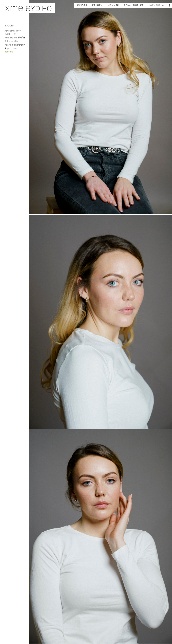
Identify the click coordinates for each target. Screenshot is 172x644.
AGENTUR (156, 5)
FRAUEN (97, 5)
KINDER (82, 5)
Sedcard (9, 52)
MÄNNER (113, 5)
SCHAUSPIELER (134, 5)
